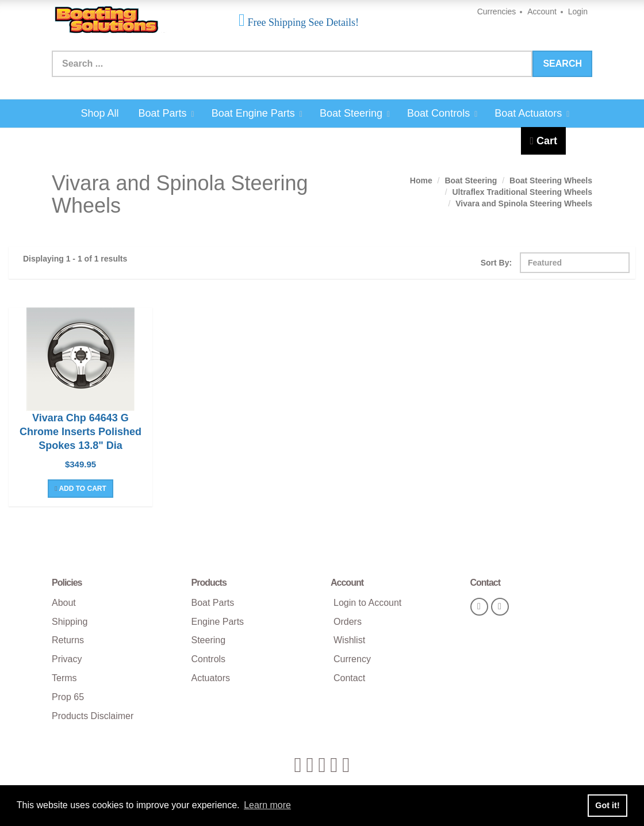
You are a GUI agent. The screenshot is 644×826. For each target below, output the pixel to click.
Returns (68, 640)
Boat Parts (166, 113)
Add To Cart (80, 489)
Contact (349, 678)
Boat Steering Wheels (551, 180)
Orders (348, 622)
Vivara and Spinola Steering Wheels (524, 203)
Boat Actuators (532, 113)
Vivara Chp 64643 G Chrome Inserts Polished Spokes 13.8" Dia (80, 432)
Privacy (67, 659)
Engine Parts (218, 622)
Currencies (497, 11)
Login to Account (367, 603)
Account (542, 11)
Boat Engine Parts (257, 113)
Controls (209, 659)
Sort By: (496, 263)
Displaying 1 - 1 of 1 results (75, 259)
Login (578, 11)
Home (421, 180)
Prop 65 (68, 697)
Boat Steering (355, 113)
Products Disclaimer (93, 716)
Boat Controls (442, 113)
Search (562, 64)
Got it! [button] (607, 805)
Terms (64, 678)
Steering (209, 640)
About (64, 603)
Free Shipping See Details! (302, 22)
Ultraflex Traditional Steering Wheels (522, 192)
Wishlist (349, 640)
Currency (352, 659)
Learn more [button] (267, 805)
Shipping (70, 622)
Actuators (211, 678)
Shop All (100, 113)
